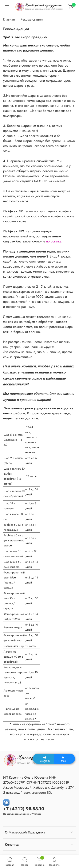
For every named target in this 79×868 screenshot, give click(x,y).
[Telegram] (43, 759)
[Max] (64, 759)
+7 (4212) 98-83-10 (24, 809)
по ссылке (54, 241)
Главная (9, 19)
